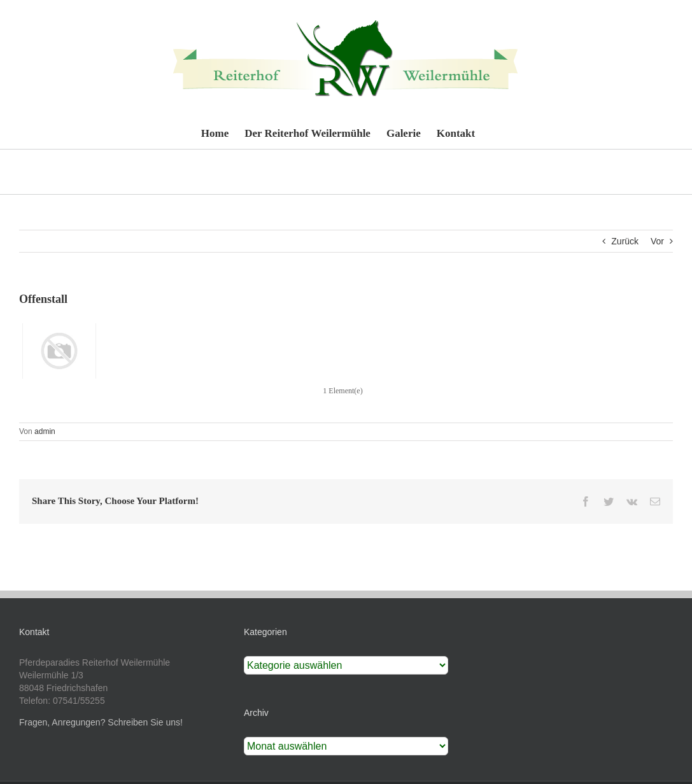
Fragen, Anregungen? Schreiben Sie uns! (101, 722)
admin (45, 431)
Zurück (625, 241)
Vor (657, 241)
